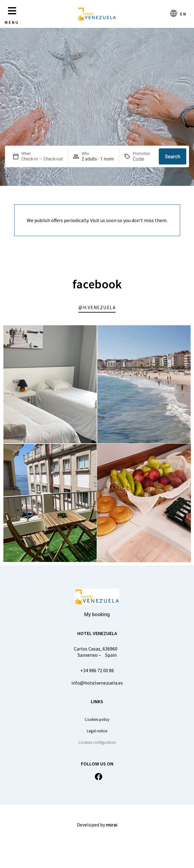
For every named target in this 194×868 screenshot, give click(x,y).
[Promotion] (143, 159)
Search (173, 157)
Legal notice (97, 731)
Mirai (112, 825)
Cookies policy (97, 719)
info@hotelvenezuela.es (97, 683)
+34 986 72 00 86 (97, 670)
